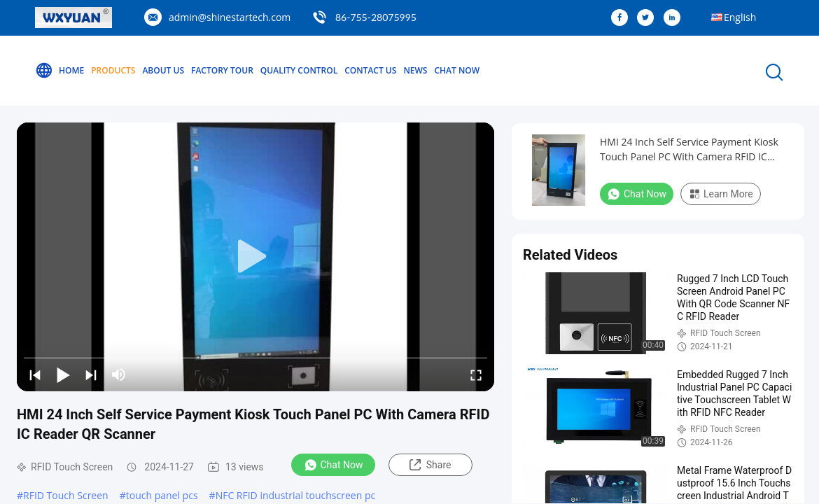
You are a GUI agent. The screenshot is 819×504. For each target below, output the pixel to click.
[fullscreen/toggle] (476, 374)
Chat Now (457, 70)
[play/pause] (63, 374)
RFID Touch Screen (66, 495)
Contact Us (370, 70)
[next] (91, 374)
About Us (163, 70)
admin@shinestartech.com (230, 17)
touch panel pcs (162, 495)
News (415, 70)
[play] (255, 257)
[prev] (35, 374)
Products (113, 70)
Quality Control (299, 70)
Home (59, 71)
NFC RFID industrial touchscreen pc (296, 495)
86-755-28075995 (376, 17)
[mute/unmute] (119, 374)
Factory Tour (222, 70)
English (740, 17)
